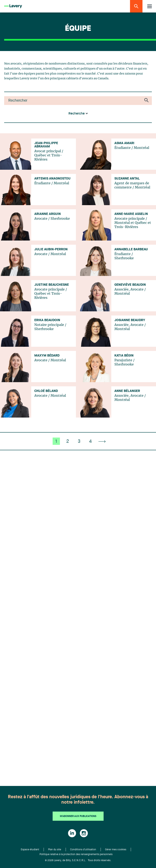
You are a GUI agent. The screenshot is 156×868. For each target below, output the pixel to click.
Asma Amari (124, 143)
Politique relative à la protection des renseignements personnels (76, 854)
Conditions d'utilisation (83, 850)
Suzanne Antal (127, 179)
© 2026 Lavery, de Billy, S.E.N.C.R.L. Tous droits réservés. (78, 861)
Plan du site (55, 850)
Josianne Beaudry (130, 320)
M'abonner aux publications (78, 816)
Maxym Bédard (47, 356)
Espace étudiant (30, 850)
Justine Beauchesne (52, 285)
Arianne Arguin (48, 214)
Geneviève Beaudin (130, 285)
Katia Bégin (124, 356)
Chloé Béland (46, 391)
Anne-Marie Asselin (131, 214)
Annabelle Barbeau (131, 249)
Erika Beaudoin (47, 320)
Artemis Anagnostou (52, 179)
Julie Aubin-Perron (51, 249)
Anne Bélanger (127, 391)
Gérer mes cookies (116, 850)
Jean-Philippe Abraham (46, 145)
